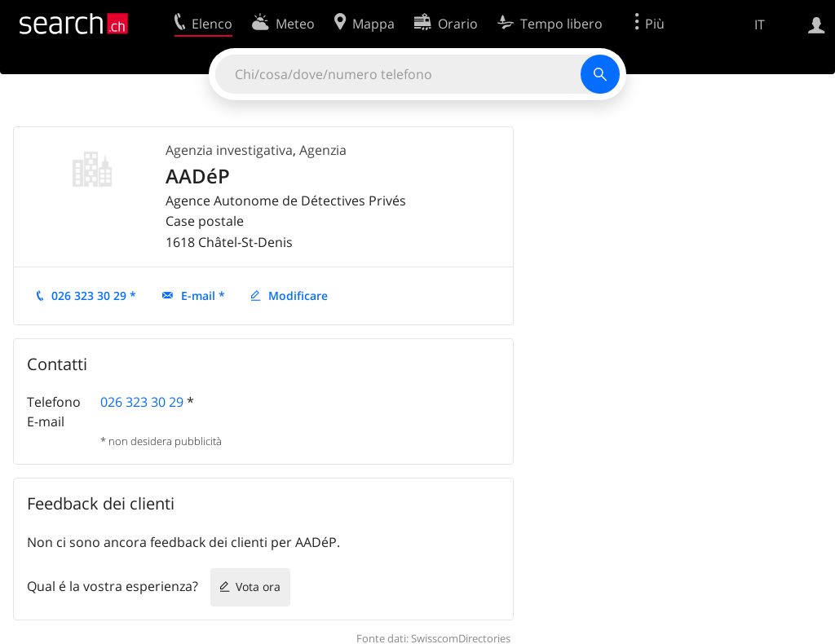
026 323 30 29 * (94, 296)
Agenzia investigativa (229, 150)
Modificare (298, 296)
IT (760, 24)
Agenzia (323, 150)
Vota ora (258, 587)
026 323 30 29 (142, 402)
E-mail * (203, 296)
